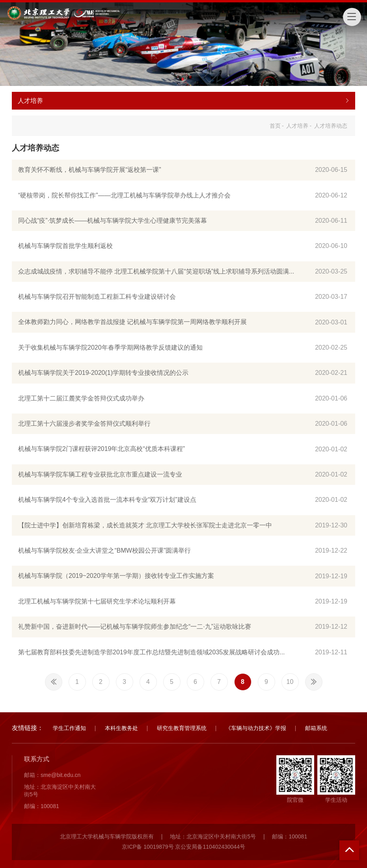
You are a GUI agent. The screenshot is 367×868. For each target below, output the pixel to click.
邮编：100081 (42, 806)
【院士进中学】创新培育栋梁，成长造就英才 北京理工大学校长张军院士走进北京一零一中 (145, 525)
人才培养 (297, 126)
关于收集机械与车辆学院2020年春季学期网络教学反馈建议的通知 (110, 347)
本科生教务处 (121, 728)
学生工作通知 (69, 728)
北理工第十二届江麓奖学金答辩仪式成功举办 (81, 398)
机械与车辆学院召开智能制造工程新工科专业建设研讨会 (97, 297)
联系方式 (37, 759)
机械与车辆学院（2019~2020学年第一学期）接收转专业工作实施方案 (116, 576)
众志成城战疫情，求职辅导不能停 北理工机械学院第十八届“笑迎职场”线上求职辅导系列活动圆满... (156, 271)
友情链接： (28, 728)
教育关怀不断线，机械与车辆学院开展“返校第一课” (90, 170)
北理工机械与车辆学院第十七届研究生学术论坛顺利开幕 (97, 601)
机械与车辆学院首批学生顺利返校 (65, 246)
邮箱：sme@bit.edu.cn (52, 775)
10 (290, 682)
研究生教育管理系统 (182, 728)
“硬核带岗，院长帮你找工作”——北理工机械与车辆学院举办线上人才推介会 (124, 195)
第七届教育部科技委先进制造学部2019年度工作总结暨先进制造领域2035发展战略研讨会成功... (152, 652)
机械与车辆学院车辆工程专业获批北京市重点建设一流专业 (100, 474)
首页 (275, 126)
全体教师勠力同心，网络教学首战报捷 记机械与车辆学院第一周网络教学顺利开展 (132, 322)
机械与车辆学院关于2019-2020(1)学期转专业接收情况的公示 (103, 373)
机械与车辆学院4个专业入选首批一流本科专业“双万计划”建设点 (107, 500)
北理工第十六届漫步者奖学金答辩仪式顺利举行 (84, 424)
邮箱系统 (316, 728)
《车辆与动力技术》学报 (256, 728)
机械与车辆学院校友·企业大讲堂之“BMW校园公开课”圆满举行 (104, 550)
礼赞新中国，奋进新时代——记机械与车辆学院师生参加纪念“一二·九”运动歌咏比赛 (135, 627)
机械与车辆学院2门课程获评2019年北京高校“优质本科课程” (102, 449)
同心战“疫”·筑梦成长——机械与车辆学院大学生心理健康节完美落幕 (113, 221)
